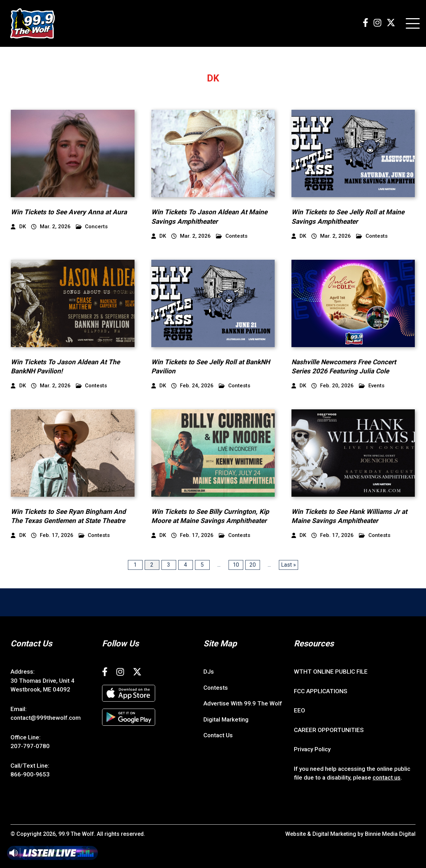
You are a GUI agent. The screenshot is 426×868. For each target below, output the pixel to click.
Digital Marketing (226, 719)
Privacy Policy (312, 749)
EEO (299, 710)
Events (372, 386)
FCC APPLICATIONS (321, 691)
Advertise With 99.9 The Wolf (243, 703)
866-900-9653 (30, 774)
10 (236, 565)
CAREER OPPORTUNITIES (329, 730)
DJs (209, 672)
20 (253, 565)
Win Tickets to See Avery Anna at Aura (69, 212)
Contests (232, 236)
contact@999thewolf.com (46, 718)
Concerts (92, 227)
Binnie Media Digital (390, 834)
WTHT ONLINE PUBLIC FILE (331, 672)
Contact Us (218, 735)
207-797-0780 (30, 746)
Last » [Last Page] (288, 565)
